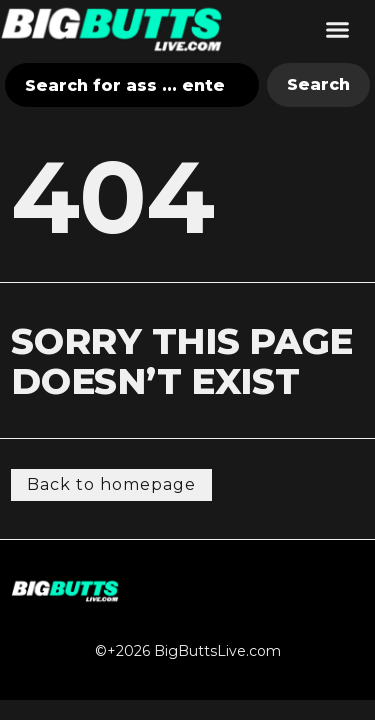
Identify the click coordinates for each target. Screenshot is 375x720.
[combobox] (132, 85)
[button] (338, 29)
